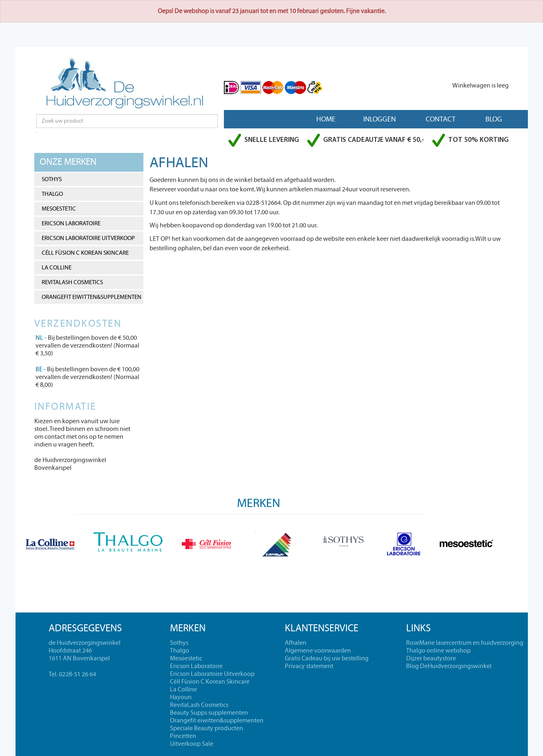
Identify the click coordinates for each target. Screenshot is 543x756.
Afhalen (296, 643)
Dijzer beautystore (431, 658)
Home (326, 119)
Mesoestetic (59, 209)
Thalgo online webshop (438, 651)
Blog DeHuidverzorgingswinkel (449, 666)
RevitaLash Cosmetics (72, 282)
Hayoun (181, 697)
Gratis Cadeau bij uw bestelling (327, 658)
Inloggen (380, 119)
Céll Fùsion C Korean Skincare (85, 253)
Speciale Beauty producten (207, 728)
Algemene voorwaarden (318, 651)
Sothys (52, 179)
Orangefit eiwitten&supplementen (92, 297)
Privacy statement (309, 666)
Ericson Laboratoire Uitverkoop (88, 238)
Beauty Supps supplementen (209, 713)
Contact (441, 119)
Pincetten (183, 736)
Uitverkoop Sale (192, 744)
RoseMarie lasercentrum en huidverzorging (465, 643)
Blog (494, 119)
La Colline (57, 268)
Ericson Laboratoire (71, 223)
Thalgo (52, 194)
